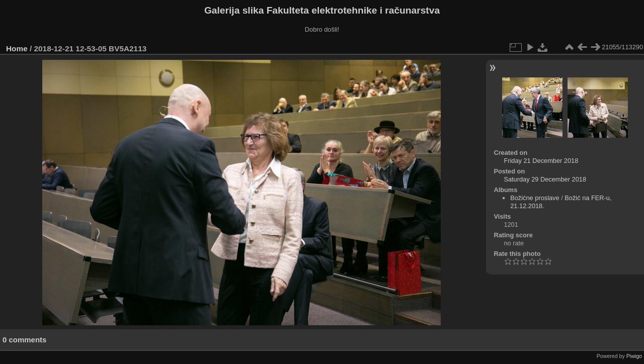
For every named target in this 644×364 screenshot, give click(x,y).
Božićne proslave (535, 198)
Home (17, 49)
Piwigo (634, 356)
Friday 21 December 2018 (541, 161)
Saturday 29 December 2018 (545, 179)
